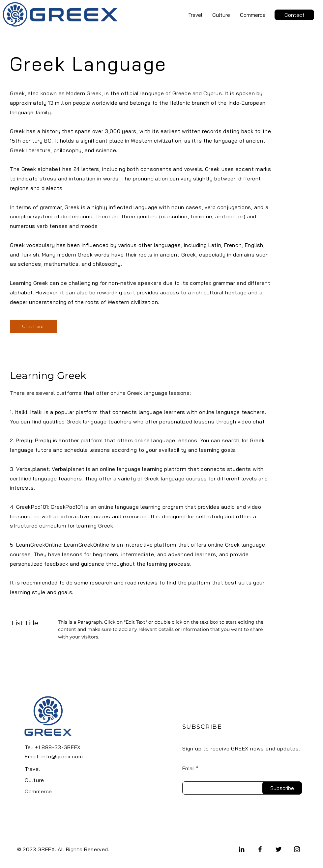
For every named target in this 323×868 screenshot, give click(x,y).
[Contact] (294, 15)
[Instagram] (297, 849)
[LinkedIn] (242, 849)
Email (189, 768)
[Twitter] (279, 849)
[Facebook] (260, 849)
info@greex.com (62, 756)
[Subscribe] (282, 788)
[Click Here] (33, 326)
